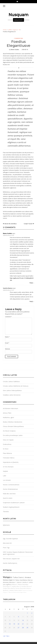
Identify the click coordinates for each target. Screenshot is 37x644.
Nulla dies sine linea (9, 494)
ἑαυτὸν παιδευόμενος (10, 563)
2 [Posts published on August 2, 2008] (32, 613)
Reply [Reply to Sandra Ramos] (31, 301)
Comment (8, 317)
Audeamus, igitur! (8, 417)
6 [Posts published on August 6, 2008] (18, 617)
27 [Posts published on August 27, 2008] (18, 628)
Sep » (8, 636)
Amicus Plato (7, 413)
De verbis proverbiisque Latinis (13, 435)
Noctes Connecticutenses (11, 485)
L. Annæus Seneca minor (15, 590)
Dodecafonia (7, 444)
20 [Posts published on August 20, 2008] (18, 624)
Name (7, 337)
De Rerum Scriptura (9, 431)
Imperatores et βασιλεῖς (11, 462)
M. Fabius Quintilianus (20, 580)
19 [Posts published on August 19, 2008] (14, 624)
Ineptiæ (5, 471)
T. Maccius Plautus (12, 592)
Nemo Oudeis (15, 49)
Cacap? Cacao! (28, 224)
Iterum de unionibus (11, 224)
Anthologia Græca (22, 592)
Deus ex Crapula (8, 440)
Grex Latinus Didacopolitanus (12, 390)
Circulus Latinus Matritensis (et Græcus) (16, 386)
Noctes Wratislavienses (10, 489)
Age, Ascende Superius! (10, 539)
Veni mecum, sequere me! (11, 559)
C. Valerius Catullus (21, 582)
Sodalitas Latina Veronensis (12, 395)
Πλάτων (14, 584)
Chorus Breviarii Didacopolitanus (13, 426)
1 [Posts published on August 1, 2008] (27, 613)
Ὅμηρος (5, 592)
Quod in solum (8, 498)
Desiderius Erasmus (27, 590)
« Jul (4, 636)
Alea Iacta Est (7, 543)
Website (7, 349)
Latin (5, 476)
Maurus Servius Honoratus (18, 588)
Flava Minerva (7, 453)
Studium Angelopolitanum (11, 507)
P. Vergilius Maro (15, 586)
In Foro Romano (8, 467)
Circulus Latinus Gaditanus (11, 381)
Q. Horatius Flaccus (25, 586)
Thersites (6, 512)
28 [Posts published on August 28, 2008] (23, 628)
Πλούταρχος (6, 586)
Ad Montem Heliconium (11, 408)
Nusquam (18, 15)
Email (7, 343)
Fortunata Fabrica (9, 458)
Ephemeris (6, 525)
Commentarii (18, 38)
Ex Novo (6, 449)
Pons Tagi (6, 548)
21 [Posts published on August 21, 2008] (23, 624)
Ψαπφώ (7, 577)
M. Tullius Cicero (17, 577)
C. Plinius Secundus (22, 584)
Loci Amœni (7, 480)
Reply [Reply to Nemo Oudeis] (31, 283)
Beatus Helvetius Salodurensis (13, 422)
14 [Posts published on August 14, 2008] (23, 620)
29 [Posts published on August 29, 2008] (27, 628)
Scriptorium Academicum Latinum (14, 503)
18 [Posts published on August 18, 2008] (10, 624)
